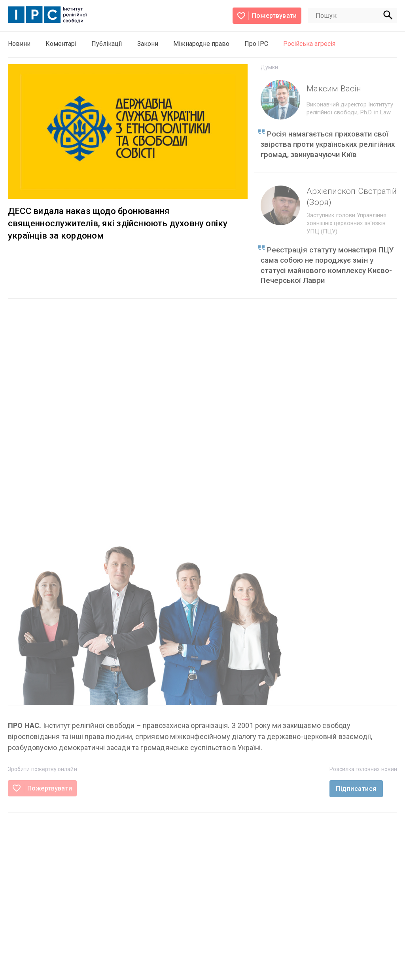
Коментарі (61, 44)
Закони (148, 44)
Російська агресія (309, 44)
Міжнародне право (201, 44)
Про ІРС (256, 44)
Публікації (107, 44)
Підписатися (356, 789)
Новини (19, 44)
